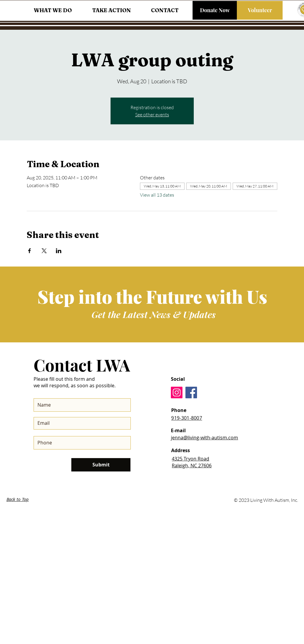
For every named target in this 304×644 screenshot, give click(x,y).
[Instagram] (177, 392)
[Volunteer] (260, 10)
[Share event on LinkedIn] (59, 251)
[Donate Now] (215, 10)
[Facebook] (191, 392)
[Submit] (101, 465)
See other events (152, 115)
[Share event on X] (44, 251)
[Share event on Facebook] (30, 251)
